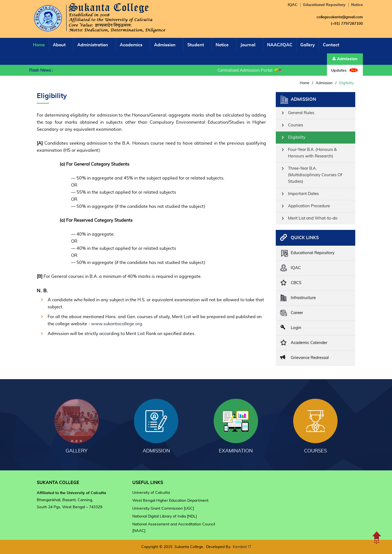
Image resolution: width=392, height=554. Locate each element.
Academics (131, 45)
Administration (93, 45)
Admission (165, 45)
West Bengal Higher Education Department (170, 501)
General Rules (301, 113)
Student (196, 45)
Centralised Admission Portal (246, 70)
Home (39, 45)
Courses (295, 125)
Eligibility (297, 137)
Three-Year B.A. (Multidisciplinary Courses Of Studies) (315, 175)
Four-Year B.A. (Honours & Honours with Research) (312, 153)
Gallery (308, 45)
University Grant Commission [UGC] (163, 509)
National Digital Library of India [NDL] (165, 516)
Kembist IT (242, 547)
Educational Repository (324, 5)
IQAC (293, 5)
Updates (345, 70)
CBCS (296, 283)
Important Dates (303, 194)
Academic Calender (309, 343)
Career (297, 313)
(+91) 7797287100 (347, 24)
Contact (331, 45)
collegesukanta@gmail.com (340, 17)
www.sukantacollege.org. (117, 324)
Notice (357, 5)
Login (296, 328)
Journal (248, 45)
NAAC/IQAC (280, 45)
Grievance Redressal (310, 358)
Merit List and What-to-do (313, 218)
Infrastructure (303, 298)
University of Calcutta (151, 493)
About (59, 45)
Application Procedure (309, 206)
